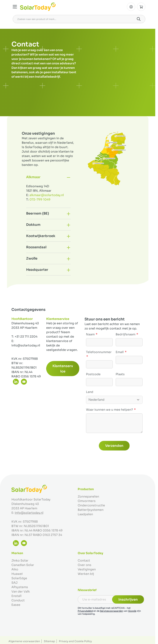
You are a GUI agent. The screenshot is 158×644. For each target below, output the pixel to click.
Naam (91, 334)
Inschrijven (128, 600)
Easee (16, 605)
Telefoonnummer (99, 352)
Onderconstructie (91, 505)
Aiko (15, 569)
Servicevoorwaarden (112, 611)
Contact (84, 561)
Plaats (120, 374)
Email (120, 352)
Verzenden (114, 446)
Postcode (93, 374)
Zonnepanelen (88, 497)
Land (90, 392)
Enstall (16, 596)
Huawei (17, 574)
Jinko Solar (20, 561)
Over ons (85, 565)
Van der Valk (21, 592)
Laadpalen (85, 514)
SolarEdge (19, 578)
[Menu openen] (15, 7)
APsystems (20, 587)
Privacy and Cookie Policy (75, 641)
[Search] (139, 19)
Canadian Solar (23, 565)
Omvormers (87, 501)
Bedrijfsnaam (126, 334)
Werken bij (86, 574)
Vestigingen (87, 569)
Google (132, 611)
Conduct (18, 600)
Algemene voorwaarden (24, 641)
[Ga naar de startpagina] (38, 7)
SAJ (14, 583)
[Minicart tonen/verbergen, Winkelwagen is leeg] (141, 7)
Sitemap (49, 641)
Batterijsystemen (91, 510)
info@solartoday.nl (29, 513)
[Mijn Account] (131, 7)
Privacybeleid (85, 611)
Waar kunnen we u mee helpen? (110, 410)
